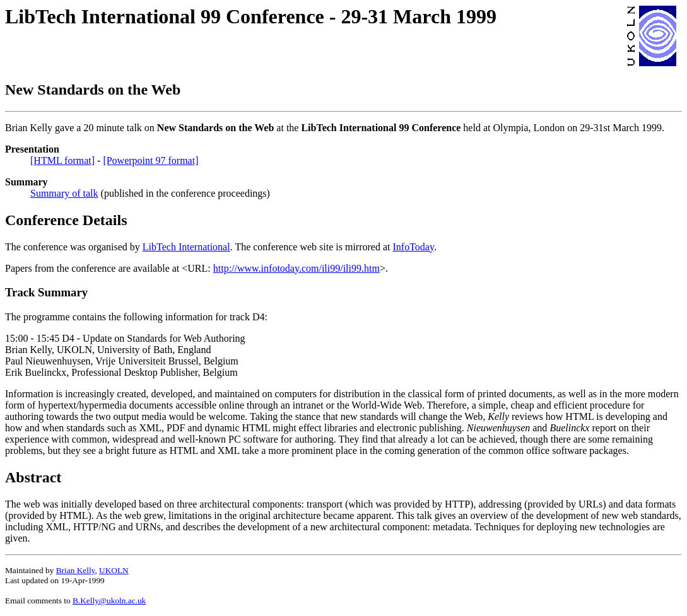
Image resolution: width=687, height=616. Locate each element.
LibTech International (186, 247)
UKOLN (114, 570)
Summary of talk (64, 193)
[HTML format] (62, 160)
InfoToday (414, 247)
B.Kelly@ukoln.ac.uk (109, 601)
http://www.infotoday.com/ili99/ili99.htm (297, 268)
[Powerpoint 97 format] (150, 160)
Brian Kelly (76, 570)
